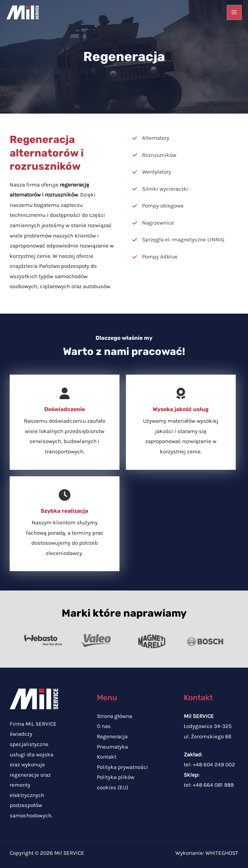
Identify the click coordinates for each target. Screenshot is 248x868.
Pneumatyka (112, 747)
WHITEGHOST (222, 853)
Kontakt (107, 757)
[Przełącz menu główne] (234, 13)
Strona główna (114, 716)
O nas (104, 726)
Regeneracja (112, 736)
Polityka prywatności (122, 767)
